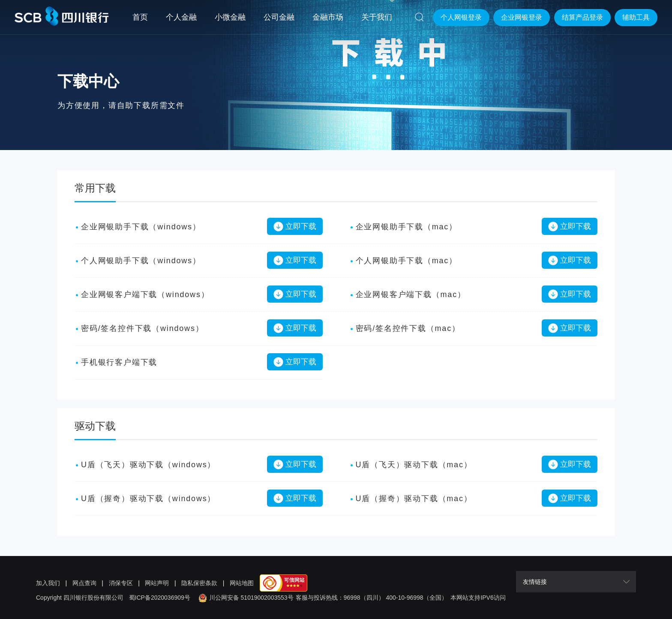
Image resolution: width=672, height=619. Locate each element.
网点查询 (84, 583)
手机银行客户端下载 (119, 362)
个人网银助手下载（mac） (406, 261)
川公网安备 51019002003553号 (245, 598)
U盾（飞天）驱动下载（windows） (148, 465)
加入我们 (48, 583)
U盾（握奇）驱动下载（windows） (148, 499)
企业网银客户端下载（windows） (145, 294)
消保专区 (121, 583)
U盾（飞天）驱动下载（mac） (414, 465)
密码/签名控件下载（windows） (142, 328)
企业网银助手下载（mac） (406, 227)
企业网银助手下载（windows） (141, 227)
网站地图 (242, 583)
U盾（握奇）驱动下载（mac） (414, 499)
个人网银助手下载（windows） (141, 261)
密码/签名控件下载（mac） (408, 328)
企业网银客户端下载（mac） (411, 294)
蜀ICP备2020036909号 (160, 598)
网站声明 (157, 583)
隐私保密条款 (199, 583)
